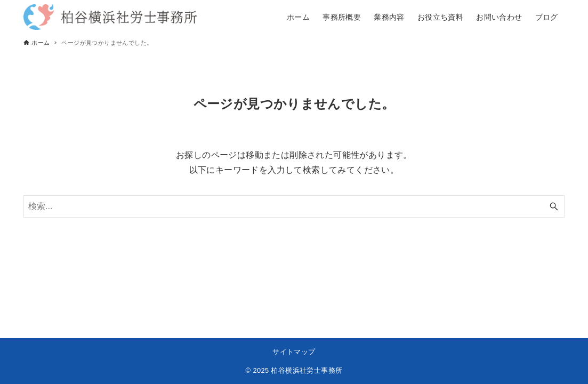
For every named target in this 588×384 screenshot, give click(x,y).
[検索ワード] (294, 206)
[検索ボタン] (554, 206)
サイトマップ (294, 352)
